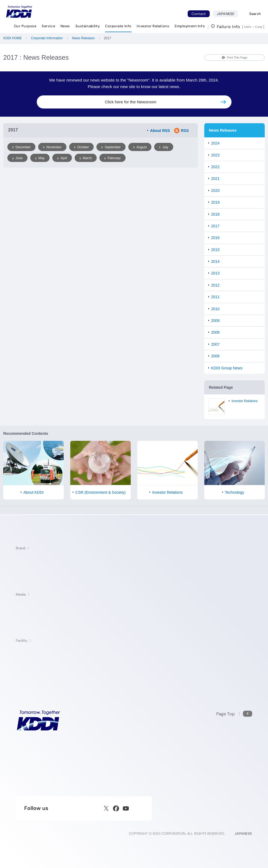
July (164, 147)
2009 (215, 321)
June (17, 158)
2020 (215, 191)
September (111, 147)
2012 (215, 285)
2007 (215, 344)
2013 (215, 273)
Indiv (248, 27)
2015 (215, 250)
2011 (215, 297)
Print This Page (234, 58)
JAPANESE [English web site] (243, 834)
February (112, 158)
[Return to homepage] (19, 12)
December (21, 147)
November (52, 147)
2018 (215, 214)
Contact (199, 14)
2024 (215, 143)
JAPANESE (227, 14)
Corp (259, 27)
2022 (215, 167)
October (82, 147)
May (40, 158)
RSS (181, 131)
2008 (215, 332)
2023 (215, 155)
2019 (215, 202)
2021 (215, 179)
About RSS (160, 131)
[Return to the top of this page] (234, 714)
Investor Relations (245, 401)
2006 (215, 356)
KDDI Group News (227, 368)
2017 (215, 226)
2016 (215, 238)
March (86, 158)
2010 (215, 309)
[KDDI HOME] (38, 720)
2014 (215, 261)
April (62, 158)
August (140, 147)
